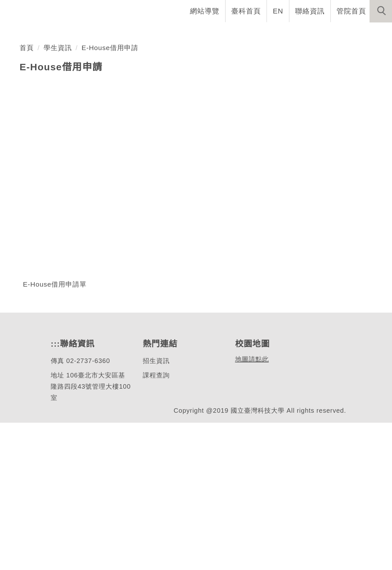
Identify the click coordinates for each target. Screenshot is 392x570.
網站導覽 (205, 11)
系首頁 (105, 32)
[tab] (199, 147)
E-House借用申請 (110, 195)
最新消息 (371, 32)
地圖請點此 (251, 507)
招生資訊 (156, 508)
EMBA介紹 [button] (146, 32)
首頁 (27, 195)
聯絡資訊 (310, 11)
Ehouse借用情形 (66, 123)
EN (278, 11)
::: (55, 491)
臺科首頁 (247, 11)
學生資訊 (58, 195)
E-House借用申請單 (55, 431)
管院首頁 (351, 11)
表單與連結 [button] (326, 32)
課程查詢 (156, 523)
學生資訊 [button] (281, 32)
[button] (381, 11)
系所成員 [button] (190, 32)
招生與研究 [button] (235, 32)
